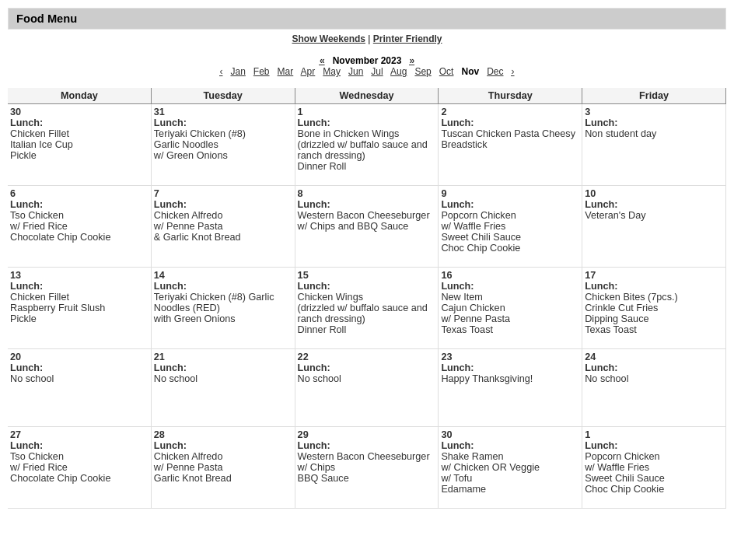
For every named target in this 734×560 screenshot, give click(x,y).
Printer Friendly (408, 39)
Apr (308, 72)
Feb (262, 72)
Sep (423, 72)
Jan (238, 72)
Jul (377, 72)
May (332, 72)
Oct (447, 72)
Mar (286, 72)
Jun (356, 72)
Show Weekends (329, 39)
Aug (398, 72)
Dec (495, 72)
